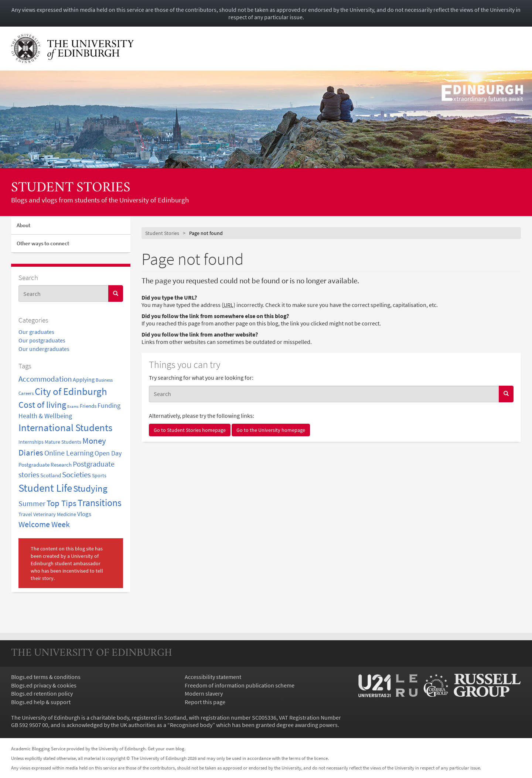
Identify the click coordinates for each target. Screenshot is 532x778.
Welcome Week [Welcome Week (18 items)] (44, 524)
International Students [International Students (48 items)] (65, 428)
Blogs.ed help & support (41, 702)
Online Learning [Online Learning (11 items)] (69, 453)
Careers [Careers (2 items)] (26, 393)
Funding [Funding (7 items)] (109, 406)
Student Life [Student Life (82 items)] (45, 488)
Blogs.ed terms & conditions (46, 677)
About (23, 225)
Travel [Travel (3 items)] (25, 514)
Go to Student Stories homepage (190, 430)
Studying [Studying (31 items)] (90, 489)
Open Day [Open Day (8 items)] (108, 453)
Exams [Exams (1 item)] (73, 407)
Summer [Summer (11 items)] (32, 504)
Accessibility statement (213, 677)
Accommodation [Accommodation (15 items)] (45, 379)
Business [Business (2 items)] (104, 380)
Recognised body (191, 725)
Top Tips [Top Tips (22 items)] (62, 503)
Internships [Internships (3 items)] (31, 442)
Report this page (205, 702)
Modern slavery (204, 693)
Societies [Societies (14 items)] (76, 475)
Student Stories (71, 188)
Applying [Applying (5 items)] (84, 379)
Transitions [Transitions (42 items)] (100, 503)
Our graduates (36, 332)
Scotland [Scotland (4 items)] (51, 475)
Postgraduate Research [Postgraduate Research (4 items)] (45, 465)
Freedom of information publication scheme (240, 685)
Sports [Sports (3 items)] (99, 475)
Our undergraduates (44, 349)
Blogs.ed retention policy (42, 693)
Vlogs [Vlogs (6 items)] (84, 514)
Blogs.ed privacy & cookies (44, 685)
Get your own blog (166, 748)
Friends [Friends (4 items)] (88, 406)
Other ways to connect (43, 243)
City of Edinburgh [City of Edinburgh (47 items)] (71, 391)
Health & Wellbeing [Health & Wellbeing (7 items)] (45, 416)
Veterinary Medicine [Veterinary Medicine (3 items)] (55, 514)
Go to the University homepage (271, 430)
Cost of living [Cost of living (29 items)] (42, 405)
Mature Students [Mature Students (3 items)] (63, 442)
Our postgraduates (42, 340)
